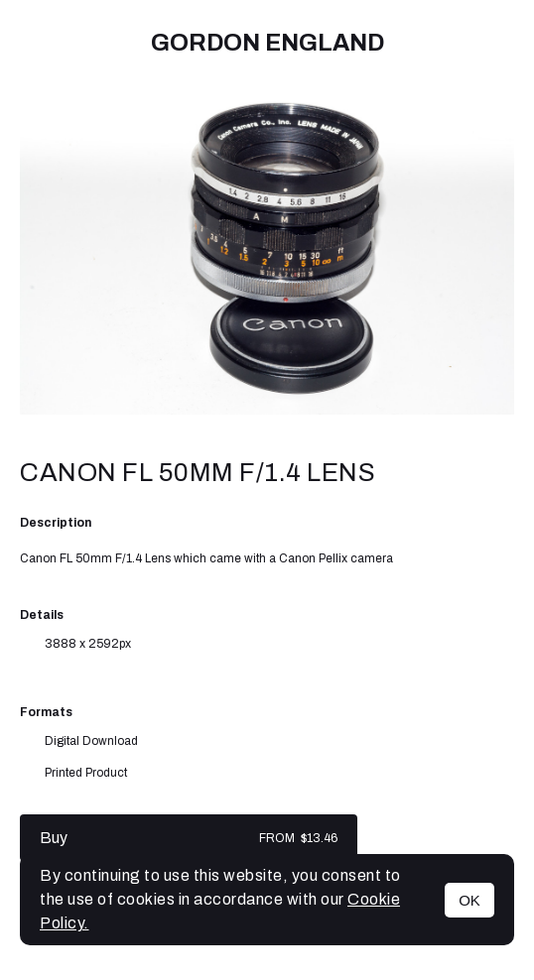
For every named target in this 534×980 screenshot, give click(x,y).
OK (469, 900)
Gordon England (267, 43)
